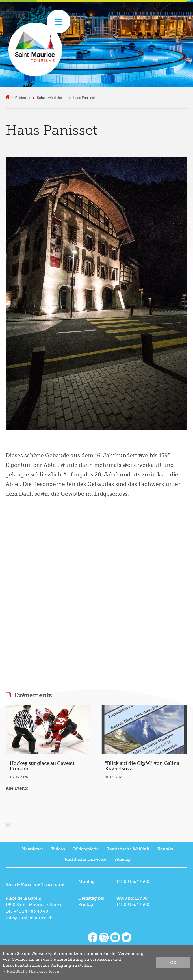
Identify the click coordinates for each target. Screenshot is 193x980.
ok (173, 962)
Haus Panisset (84, 98)
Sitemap (122, 859)
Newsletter (33, 849)
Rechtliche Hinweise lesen (33, 971)
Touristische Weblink (128, 849)
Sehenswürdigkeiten (52, 98)
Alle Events (17, 788)
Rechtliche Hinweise (85, 859)
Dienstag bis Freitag (91, 901)
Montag (86, 882)
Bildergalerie (86, 849)
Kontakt (165, 849)
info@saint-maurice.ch (29, 918)
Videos (58, 849)
